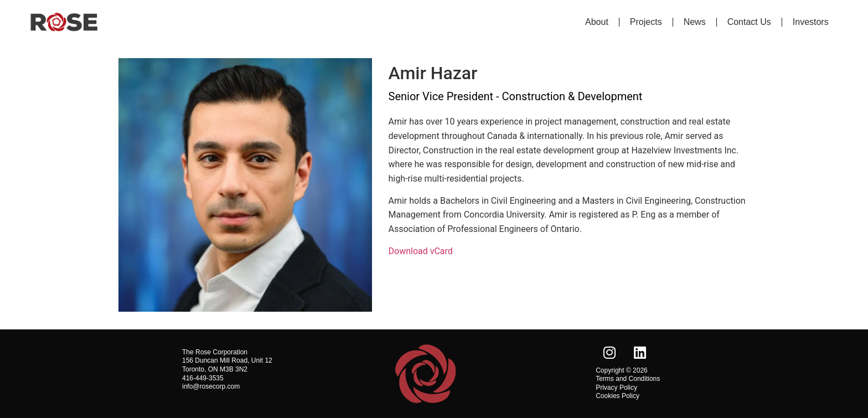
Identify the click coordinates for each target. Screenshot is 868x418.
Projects (646, 22)
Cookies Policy (618, 396)
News (695, 22)
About (597, 22)
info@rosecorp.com (211, 386)
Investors (811, 22)
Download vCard (421, 251)
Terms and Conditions (628, 379)
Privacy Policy (616, 388)
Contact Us (749, 22)
